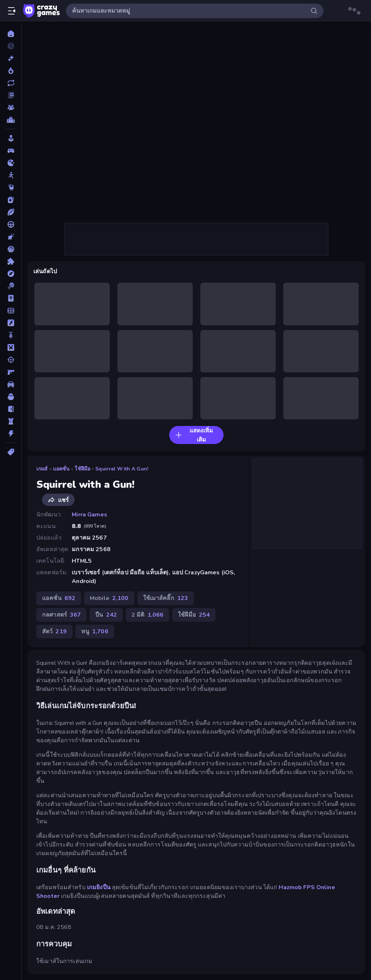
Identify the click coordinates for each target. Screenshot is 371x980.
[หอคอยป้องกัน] (11, 421)
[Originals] (11, 95)
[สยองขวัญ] (11, 397)
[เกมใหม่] (11, 58)
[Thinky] (11, 187)
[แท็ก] (11, 452)
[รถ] (11, 384)
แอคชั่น (61, 469)
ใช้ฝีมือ (82, 469)
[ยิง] (11, 360)
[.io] (11, 163)
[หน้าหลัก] (11, 34)
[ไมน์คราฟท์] (11, 347)
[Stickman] (11, 175)
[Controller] (11, 151)
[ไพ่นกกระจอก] (11, 298)
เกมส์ (42, 469)
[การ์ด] (11, 200)
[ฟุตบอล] (11, 311)
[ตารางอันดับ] (11, 120)
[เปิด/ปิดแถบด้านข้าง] (12, 11)
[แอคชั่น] (11, 434)
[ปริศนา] (11, 261)
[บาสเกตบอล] (11, 249)
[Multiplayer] (11, 107)
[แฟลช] (11, 323)
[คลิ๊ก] (11, 237)
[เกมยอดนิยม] (11, 71)
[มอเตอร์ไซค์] (11, 335)
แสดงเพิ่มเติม (194, 435)
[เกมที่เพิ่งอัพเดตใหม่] (11, 83)
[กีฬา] (11, 212)
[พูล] (11, 286)
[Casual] (11, 138)
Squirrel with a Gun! (122, 469)
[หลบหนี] (11, 409)
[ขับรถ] (11, 224)
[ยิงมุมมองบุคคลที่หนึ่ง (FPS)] (11, 372)
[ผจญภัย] (11, 274)
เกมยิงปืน (99, 887)
